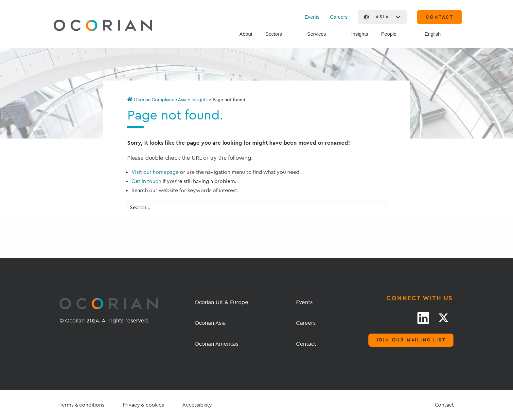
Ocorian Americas (217, 344)
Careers (339, 17)
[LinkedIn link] (423, 318)
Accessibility (197, 405)
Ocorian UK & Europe (221, 302)
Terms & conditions (82, 405)
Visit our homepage (155, 172)
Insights (199, 100)
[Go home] (87, 26)
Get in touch (146, 181)
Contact (306, 344)
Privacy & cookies (143, 405)
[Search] (414, 34)
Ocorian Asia (210, 323)
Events (312, 17)
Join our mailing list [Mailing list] (411, 340)
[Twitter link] (443, 318)
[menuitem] (439, 34)
